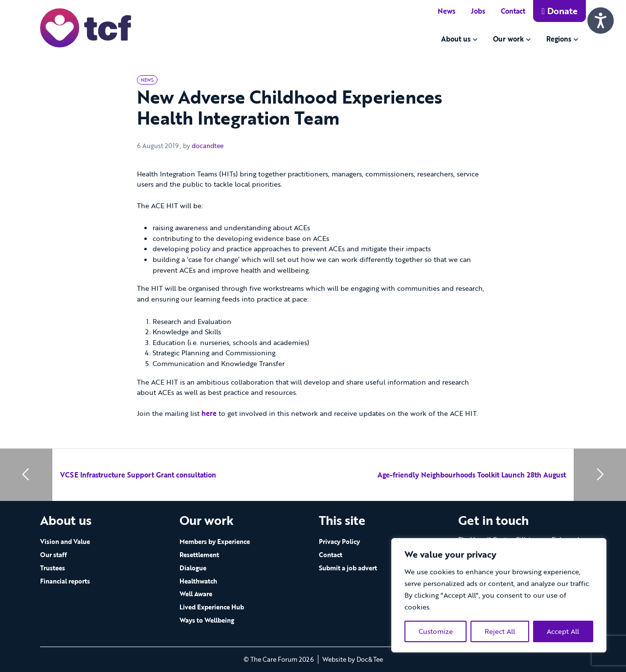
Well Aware (196, 594)
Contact (513, 11)
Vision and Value (65, 542)
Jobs (478, 11)
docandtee (208, 146)
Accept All (563, 631)
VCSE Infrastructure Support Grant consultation (138, 475)
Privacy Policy (339, 542)
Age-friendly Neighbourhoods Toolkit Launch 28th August (472, 475)
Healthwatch (198, 581)
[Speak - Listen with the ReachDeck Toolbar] (601, 21)
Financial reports (65, 581)
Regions (559, 39)
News (447, 11)
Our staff (54, 555)
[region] (499, 595)
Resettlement (199, 555)
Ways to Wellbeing (207, 620)
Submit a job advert (348, 568)
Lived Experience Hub (212, 607)
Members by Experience (215, 542)
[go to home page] (86, 27)
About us (456, 39)
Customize (436, 631)
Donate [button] (559, 11)
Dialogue (193, 568)
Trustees (53, 568)
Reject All (500, 631)
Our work (508, 39)
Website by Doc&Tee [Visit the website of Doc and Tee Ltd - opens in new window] (353, 659)
